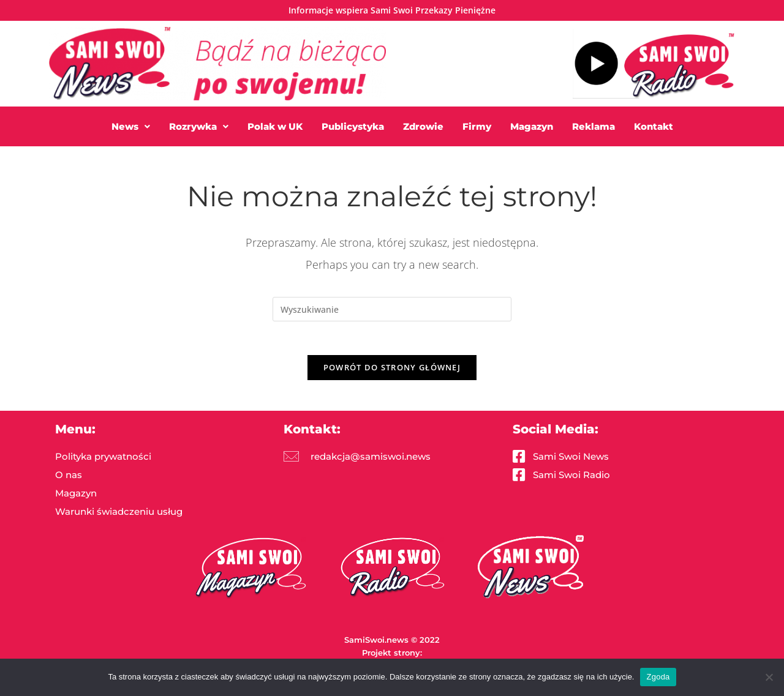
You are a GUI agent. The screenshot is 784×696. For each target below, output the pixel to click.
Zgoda (658, 677)
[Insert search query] (392, 309)
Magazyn (532, 126)
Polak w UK (275, 126)
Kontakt (654, 126)
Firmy (477, 126)
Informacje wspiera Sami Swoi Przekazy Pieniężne (392, 10)
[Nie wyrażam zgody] (769, 677)
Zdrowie (423, 126)
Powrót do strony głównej (392, 370)
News (131, 126)
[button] (131, 126)
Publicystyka (353, 126)
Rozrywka (199, 126)
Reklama (594, 126)
